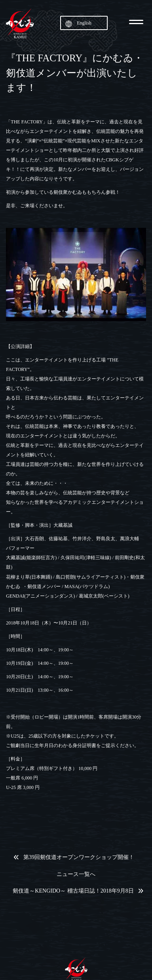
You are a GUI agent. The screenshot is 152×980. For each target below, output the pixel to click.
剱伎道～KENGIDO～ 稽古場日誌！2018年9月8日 (73, 891)
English (84, 23)
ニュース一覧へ (76, 874)
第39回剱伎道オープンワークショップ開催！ (79, 857)
